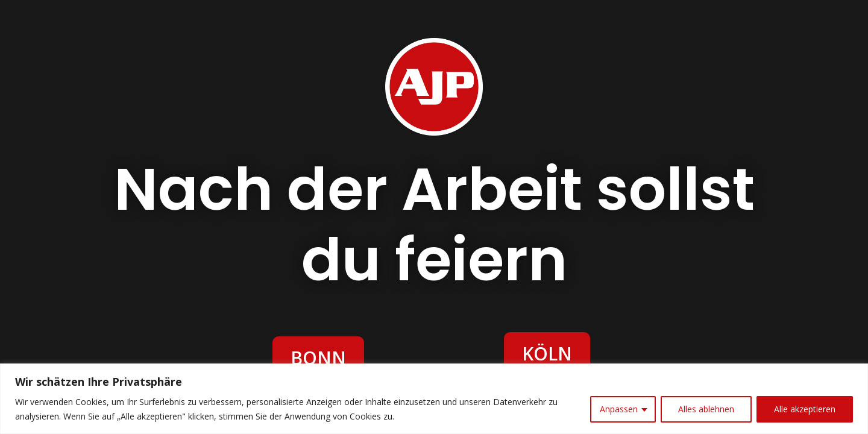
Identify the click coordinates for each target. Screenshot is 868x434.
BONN (318, 358)
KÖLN (547, 354)
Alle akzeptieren (805, 409)
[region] (434, 399)
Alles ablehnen (706, 409)
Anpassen (619, 409)
